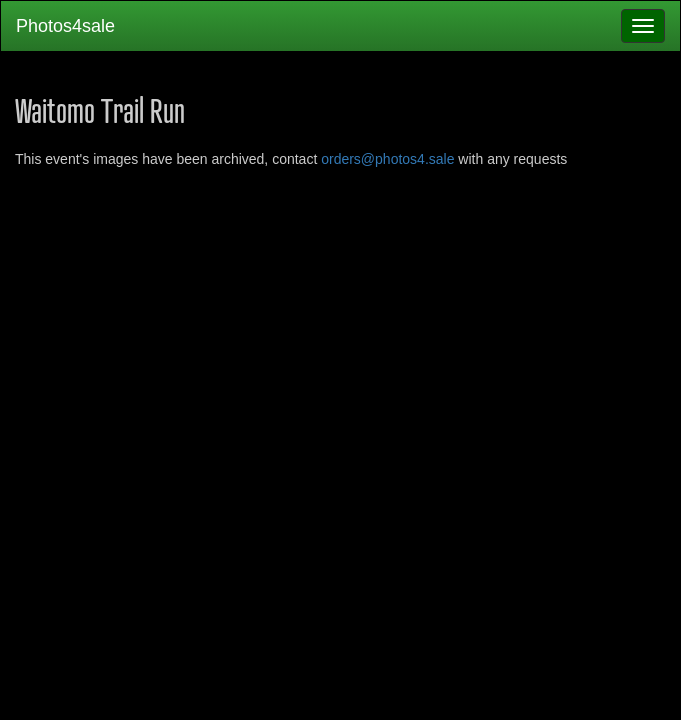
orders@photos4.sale (387, 159)
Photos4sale (65, 26)
